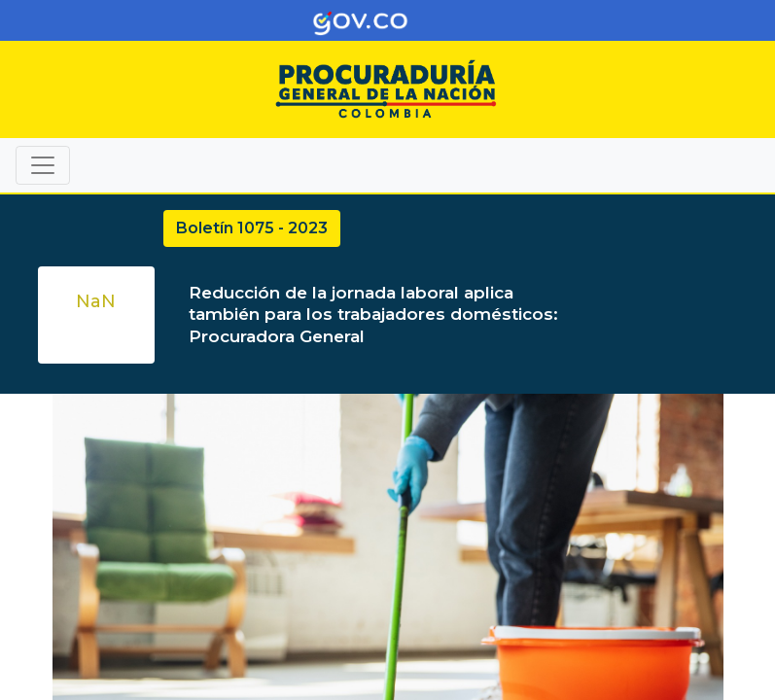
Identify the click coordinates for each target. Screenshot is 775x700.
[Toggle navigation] (732, 20)
